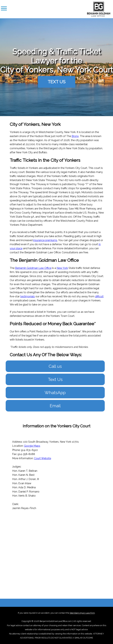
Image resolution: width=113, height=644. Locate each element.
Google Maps (32, 446)
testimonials (28, 296)
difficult (99, 296)
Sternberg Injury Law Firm (82, 613)
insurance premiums (45, 240)
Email (55, 406)
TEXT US (57, 82)
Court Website (43, 458)
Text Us (55, 379)
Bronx (75, 136)
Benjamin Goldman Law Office (33, 268)
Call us (55, 366)
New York (62, 268)
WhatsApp (55, 393)
